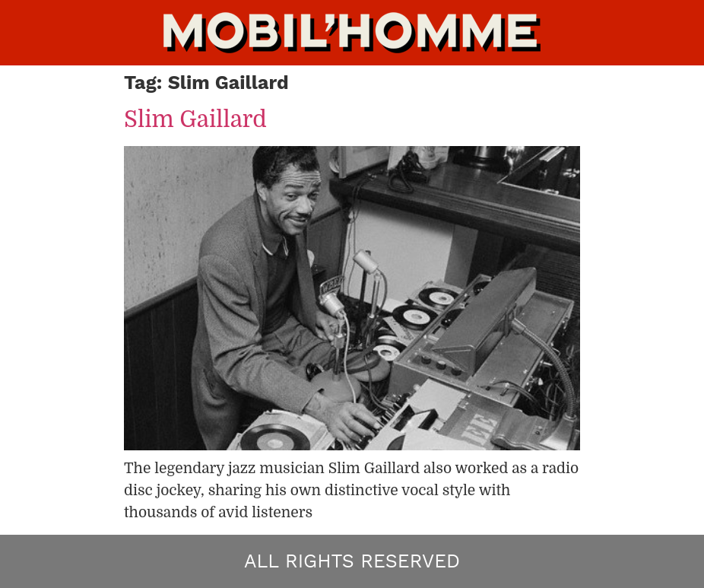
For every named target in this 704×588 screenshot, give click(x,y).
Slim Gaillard (195, 119)
